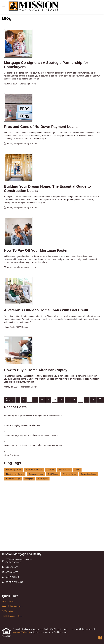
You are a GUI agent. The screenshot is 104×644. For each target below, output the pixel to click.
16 (61, 400)
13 (42, 400)
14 (48, 400)
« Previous (10, 400)
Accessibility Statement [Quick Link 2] (12, 606)
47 (93, 400)
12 (35, 400)
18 (74, 400)
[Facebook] (100, 638)
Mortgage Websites (21, 632)
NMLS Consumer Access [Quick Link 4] (13, 616)
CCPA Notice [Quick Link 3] (8, 611)
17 (68, 400)
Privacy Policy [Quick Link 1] (8, 601)
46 (87, 400)
